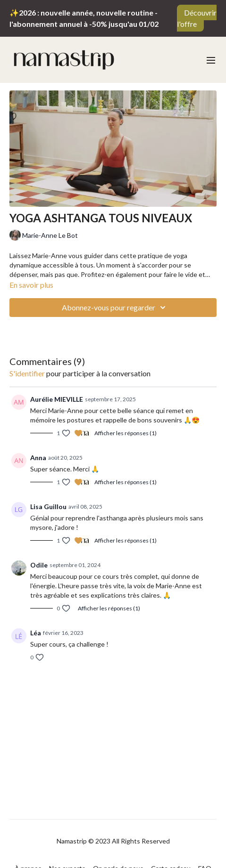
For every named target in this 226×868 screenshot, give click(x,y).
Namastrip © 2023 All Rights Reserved (113, 841)
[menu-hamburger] (211, 60)
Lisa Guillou (48, 507)
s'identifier (27, 373)
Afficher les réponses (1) (126, 433)
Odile (39, 565)
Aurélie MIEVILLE (57, 399)
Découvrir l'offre (197, 18)
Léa (36, 633)
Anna (38, 458)
